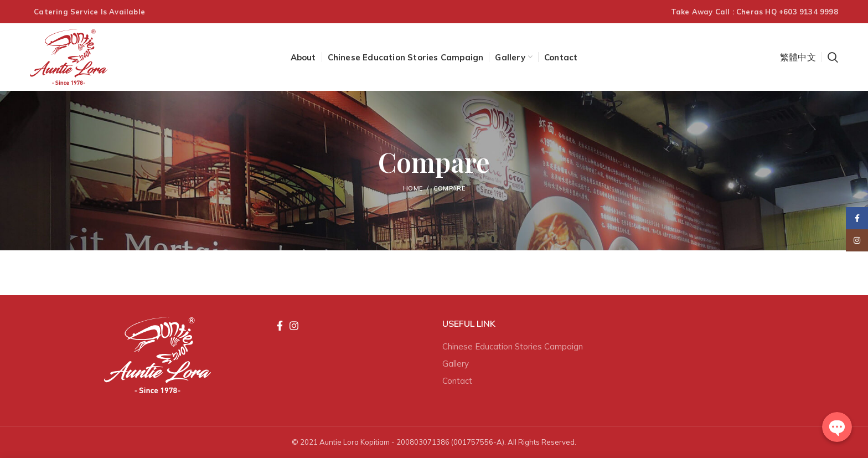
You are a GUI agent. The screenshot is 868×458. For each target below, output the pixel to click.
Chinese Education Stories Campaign (513, 346)
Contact (457, 381)
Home (413, 188)
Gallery (456, 364)
